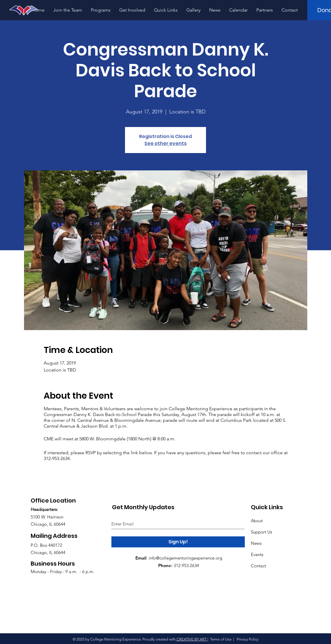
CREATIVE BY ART (192, 639)
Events (257, 554)
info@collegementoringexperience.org (185, 558)
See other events (165, 143)
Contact (259, 566)
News (256, 543)
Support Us (261, 532)
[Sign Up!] (178, 542)
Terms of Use (221, 639)
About (257, 521)
